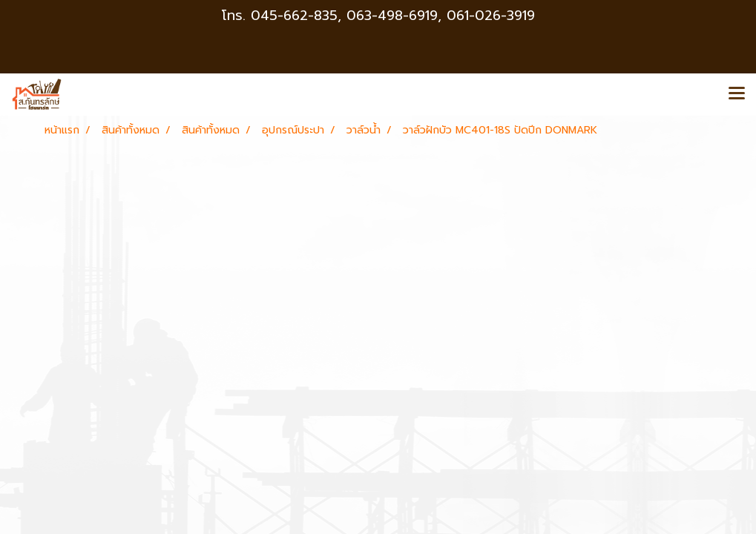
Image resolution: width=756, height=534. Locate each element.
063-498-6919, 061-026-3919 (441, 16)
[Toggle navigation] (737, 94)
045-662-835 (294, 16)
